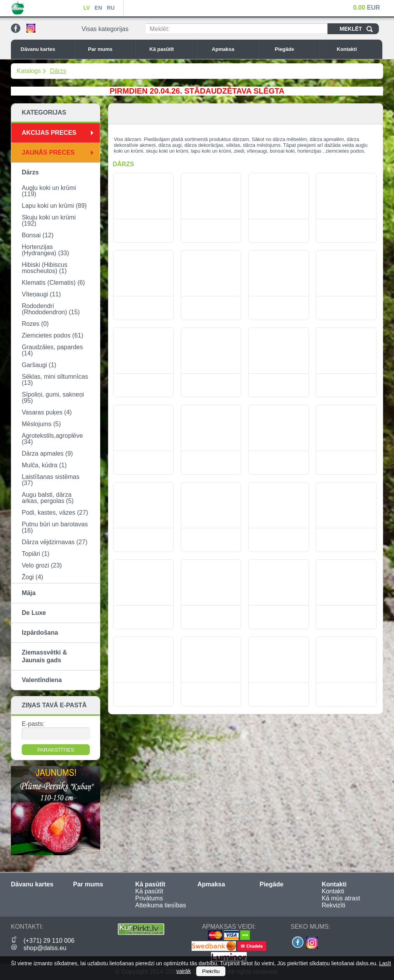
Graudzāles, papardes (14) (52, 350)
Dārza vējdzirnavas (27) (55, 542)
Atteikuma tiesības (161, 905)
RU (111, 8)
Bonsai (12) (38, 235)
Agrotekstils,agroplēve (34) (52, 439)
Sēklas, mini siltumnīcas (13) (55, 380)
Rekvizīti (333, 905)
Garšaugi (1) (39, 365)
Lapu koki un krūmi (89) (54, 206)
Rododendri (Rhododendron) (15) (51, 309)
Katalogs (29, 71)
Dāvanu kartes (45, 49)
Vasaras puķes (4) (47, 412)
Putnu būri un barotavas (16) (55, 527)
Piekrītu (211, 971)
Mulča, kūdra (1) (44, 465)
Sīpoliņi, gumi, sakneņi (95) (53, 398)
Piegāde (295, 49)
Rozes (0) (35, 324)
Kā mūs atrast (341, 898)
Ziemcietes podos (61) (52, 335)
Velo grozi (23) (42, 565)
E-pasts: (33, 724)
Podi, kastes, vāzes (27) (55, 513)
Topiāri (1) (36, 554)
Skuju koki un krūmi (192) (49, 220)
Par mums (110, 49)
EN (98, 8)
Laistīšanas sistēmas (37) (51, 480)
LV (86, 8)
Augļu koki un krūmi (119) (49, 191)
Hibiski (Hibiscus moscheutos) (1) (44, 268)
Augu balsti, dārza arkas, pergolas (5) (48, 498)
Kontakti (358, 49)
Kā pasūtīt (171, 49)
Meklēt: (160, 29)
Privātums (149, 898)
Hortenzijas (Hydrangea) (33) (45, 250)
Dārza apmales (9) (47, 453)
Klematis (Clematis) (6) (53, 283)
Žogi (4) (32, 577)
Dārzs (58, 71)
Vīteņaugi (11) (41, 294)
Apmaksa (233, 49)
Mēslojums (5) (41, 424)
